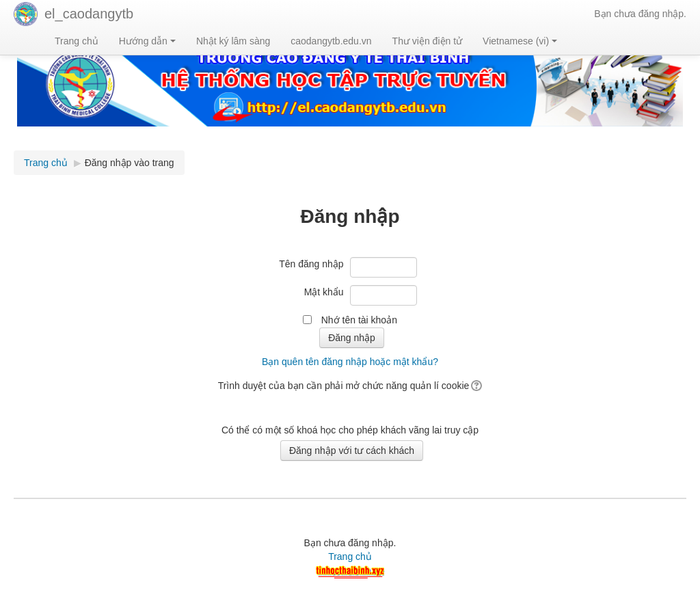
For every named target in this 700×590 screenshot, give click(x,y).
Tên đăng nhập (311, 264)
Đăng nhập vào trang (130, 163)
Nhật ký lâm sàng (233, 41)
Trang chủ (77, 41)
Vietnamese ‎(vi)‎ (520, 41)
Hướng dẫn (147, 41)
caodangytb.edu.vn (331, 41)
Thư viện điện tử (427, 41)
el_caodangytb (89, 14)
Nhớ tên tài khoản (359, 320)
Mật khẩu (324, 292)
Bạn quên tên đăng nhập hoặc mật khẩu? (350, 362)
